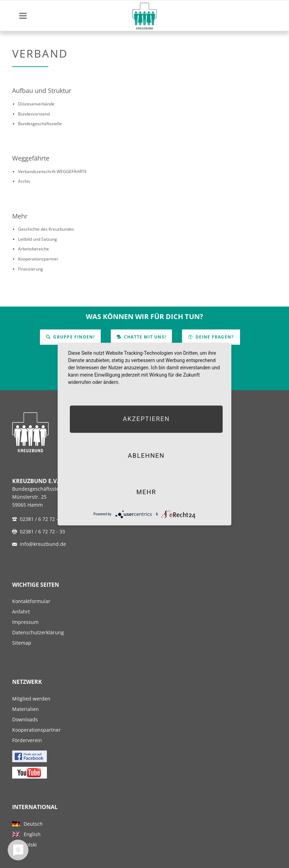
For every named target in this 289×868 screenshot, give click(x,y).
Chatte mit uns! (144, 337)
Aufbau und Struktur (42, 91)
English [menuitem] (32, 834)
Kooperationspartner (38, 259)
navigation (23, 16)
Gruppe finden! (73, 337)
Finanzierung (31, 269)
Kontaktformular (31, 601)
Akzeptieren (146, 419)
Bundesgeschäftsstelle (40, 124)
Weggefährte (31, 158)
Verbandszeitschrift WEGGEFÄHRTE (52, 171)
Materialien (26, 709)
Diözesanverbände (36, 104)
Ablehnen (146, 456)
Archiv (24, 181)
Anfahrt (21, 612)
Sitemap (22, 643)
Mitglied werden (31, 699)
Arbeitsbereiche (34, 249)
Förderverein (27, 740)
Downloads (25, 719)
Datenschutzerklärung (38, 632)
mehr (146, 492)
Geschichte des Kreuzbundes (46, 229)
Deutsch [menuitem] (33, 824)
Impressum (25, 622)
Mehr (20, 216)
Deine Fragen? (214, 337)
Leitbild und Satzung (38, 239)
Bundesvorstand (34, 114)
